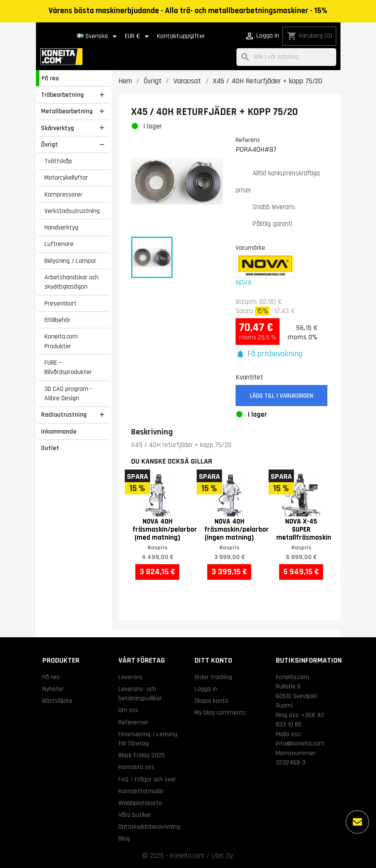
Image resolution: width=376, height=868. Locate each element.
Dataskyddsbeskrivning (149, 827)
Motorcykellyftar (66, 177)
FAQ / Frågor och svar (147, 779)
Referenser (133, 722)
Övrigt (49, 145)
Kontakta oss (136, 767)
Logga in (206, 689)
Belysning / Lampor (70, 261)
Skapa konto (211, 701)
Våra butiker (135, 815)
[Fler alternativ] (357, 822)
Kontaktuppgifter (181, 36)
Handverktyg (61, 227)
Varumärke (250, 248)
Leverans (131, 677)
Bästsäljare (57, 701)
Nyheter (53, 689)
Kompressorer (63, 194)
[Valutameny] (138, 36)
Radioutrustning (64, 415)
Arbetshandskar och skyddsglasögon (71, 282)
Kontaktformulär (141, 791)
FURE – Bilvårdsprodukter (68, 367)
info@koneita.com (300, 743)
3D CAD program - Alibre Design (68, 394)
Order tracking (213, 677)
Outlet (50, 448)
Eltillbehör (58, 320)
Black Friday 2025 (142, 755)
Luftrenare (59, 244)
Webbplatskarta (140, 803)
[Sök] (286, 57)
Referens (248, 140)
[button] (269, 354)
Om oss (128, 710)
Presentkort (60, 303)
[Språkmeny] (98, 36)
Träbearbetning (62, 95)
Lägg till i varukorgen (281, 396)
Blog (124, 838)
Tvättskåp (58, 161)
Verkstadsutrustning (72, 211)
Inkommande (59, 431)
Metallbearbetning (67, 111)
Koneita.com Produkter (61, 341)
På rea (50, 78)
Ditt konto (213, 660)
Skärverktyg (58, 128)
